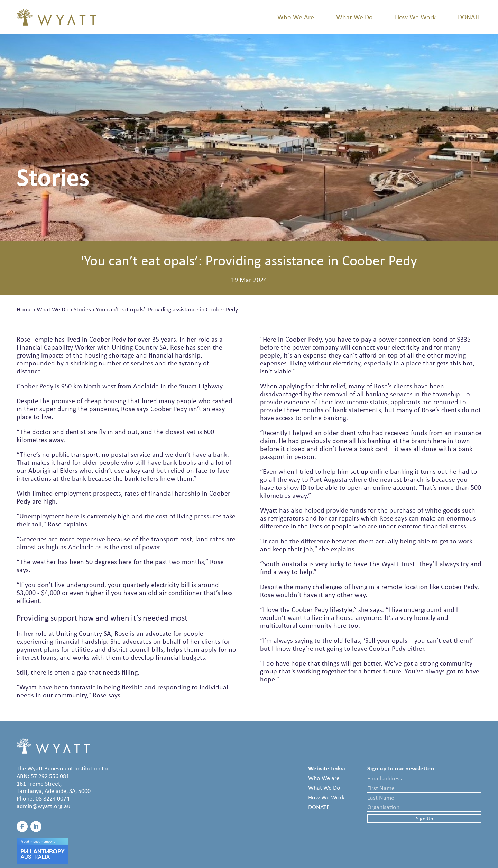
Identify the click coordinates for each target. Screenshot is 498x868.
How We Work (415, 17)
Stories (82, 309)
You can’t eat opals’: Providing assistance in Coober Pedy (167, 309)
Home (24, 309)
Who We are (324, 778)
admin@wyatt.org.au (43, 806)
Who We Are (296, 17)
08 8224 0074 (53, 798)
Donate (470, 17)
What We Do (354, 17)
